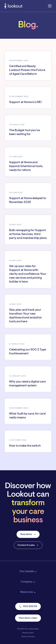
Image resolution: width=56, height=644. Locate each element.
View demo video (28, 618)
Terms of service (28, 637)
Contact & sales (28, 545)
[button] (50, 6)
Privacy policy (28, 633)
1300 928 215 (28, 606)
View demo (28, 534)
